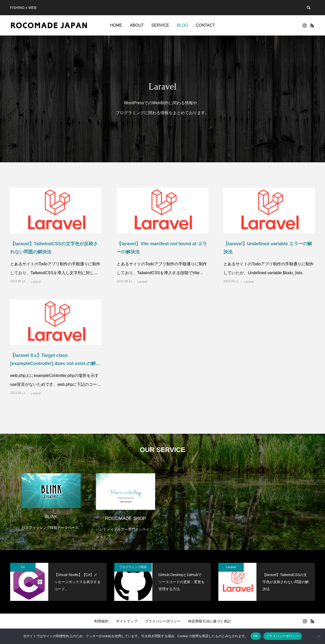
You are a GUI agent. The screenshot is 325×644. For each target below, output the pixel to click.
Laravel (36, 282)
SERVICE (160, 25)
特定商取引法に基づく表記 (209, 621)
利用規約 (101, 621)
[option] (51, 498)
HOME (116, 25)
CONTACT (205, 25)
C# (23, 567)
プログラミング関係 (133, 567)
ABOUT (137, 25)
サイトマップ (127, 621)
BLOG (182, 25)
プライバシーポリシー (163, 621)
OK (256, 636)
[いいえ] (319, 636)
